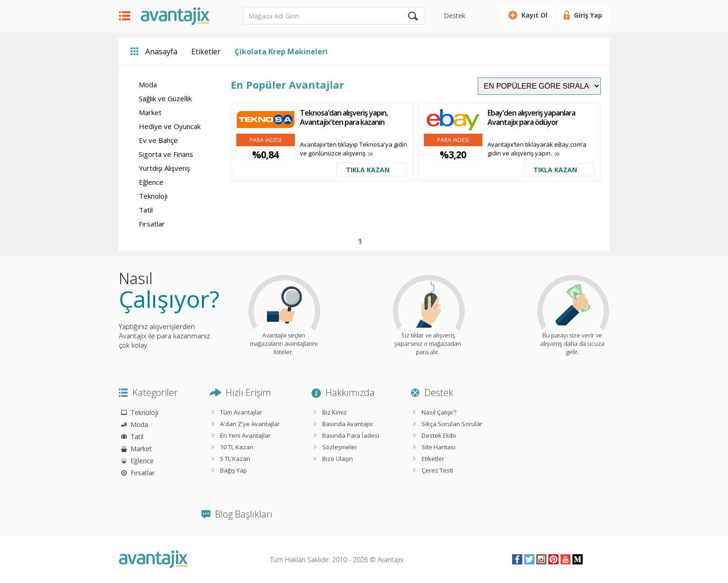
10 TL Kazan (237, 447)
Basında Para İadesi (351, 435)
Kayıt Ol (534, 15)
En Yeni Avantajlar (245, 435)
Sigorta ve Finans (166, 154)
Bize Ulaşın (338, 459)
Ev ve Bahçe (158, 140)
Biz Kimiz (335, 412)
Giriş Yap (588, 15)
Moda (148, 84)
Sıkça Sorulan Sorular (452, 424)
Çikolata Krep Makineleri (281, 52)
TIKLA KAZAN (368, 170)
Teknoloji (153, 196)
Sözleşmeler (340, 447)
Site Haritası (439, 447)
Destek (455, 16)
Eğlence (151, 182)
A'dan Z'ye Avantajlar (250, 424)
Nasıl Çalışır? (439, 412)
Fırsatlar (152, 224)
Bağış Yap (234, 470)
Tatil (146, 210)
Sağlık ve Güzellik (165, 98)
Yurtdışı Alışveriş (164, 168)
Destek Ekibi (439, 435)
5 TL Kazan (235, 459)
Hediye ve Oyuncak (170, 126)
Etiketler (206, 52)
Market (150, 112)
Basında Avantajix (348, 424)
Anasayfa (161, 52)
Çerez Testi (437, 470)
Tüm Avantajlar (241, 412)
